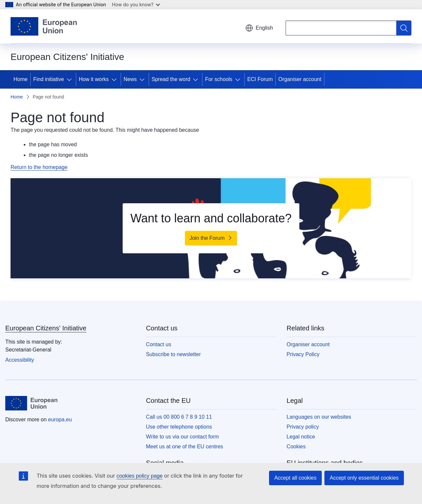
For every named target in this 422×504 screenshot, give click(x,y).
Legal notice (301, 437)
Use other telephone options (179, 427)
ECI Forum (260, 79)
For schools (219, 79)
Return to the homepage (39, 167)
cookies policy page (139, 476)
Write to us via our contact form (182, 437)
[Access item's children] (71, 79)
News (130, 79)
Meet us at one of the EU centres (185, 447)
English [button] (259, 28)
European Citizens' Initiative (46, 328)
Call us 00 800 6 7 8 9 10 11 (179, 417)
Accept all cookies (295, 478)
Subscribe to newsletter (173, 354)
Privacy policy (303, 427)
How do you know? (136, 4)
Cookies (296, 447)
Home (21, 79)
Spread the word (171, 79)
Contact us (159, 344)
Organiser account (300, 79)
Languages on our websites (319, 417)
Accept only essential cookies (364, 478)
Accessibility (20, 360)
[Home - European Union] (44, 26)
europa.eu (60, 420)
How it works (94, 79)
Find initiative (49, 79)
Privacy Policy (303, 354)
